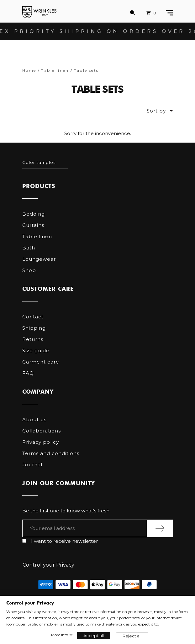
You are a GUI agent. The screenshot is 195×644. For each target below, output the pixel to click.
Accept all (94, 636)
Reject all (132, 636)
